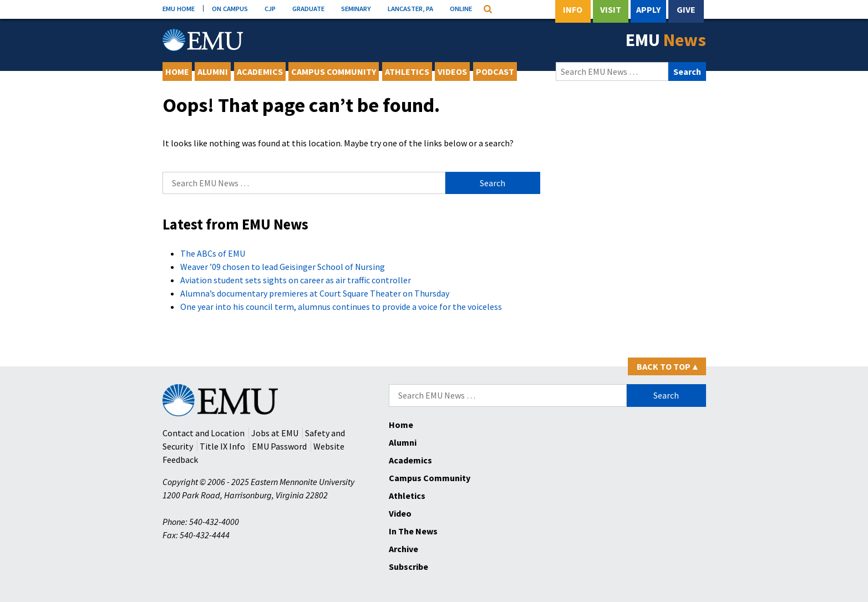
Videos (452, 72)
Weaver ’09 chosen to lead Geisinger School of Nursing (283, 267)
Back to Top (667, 366)
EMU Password (279, 446)
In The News (413, 531)
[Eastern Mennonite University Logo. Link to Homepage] (203, 40)
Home (177, 72)
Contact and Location (204, 433)
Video (400, 513)
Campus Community (334, 72)
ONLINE (461, 8)
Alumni (213, 72)
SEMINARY (356, 8)
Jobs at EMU (275, 433)
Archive (403, 549)
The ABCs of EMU (213, 253)
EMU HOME (179, 8)
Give (686, 9)
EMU (666, 40)
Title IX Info (222, 446)
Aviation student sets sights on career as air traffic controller (296, 280)
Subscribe (408, 567)
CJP (270, 8)
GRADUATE (308, 8)
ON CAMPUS (230, 8)
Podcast (495, 72)
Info (573, 9)
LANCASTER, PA (410, 8)
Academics (260, 72)
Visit (611, 9)
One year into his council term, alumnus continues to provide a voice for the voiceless (341, 307)
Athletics (407, 72)
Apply (648, 9)
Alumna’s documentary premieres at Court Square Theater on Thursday (315, 293)
